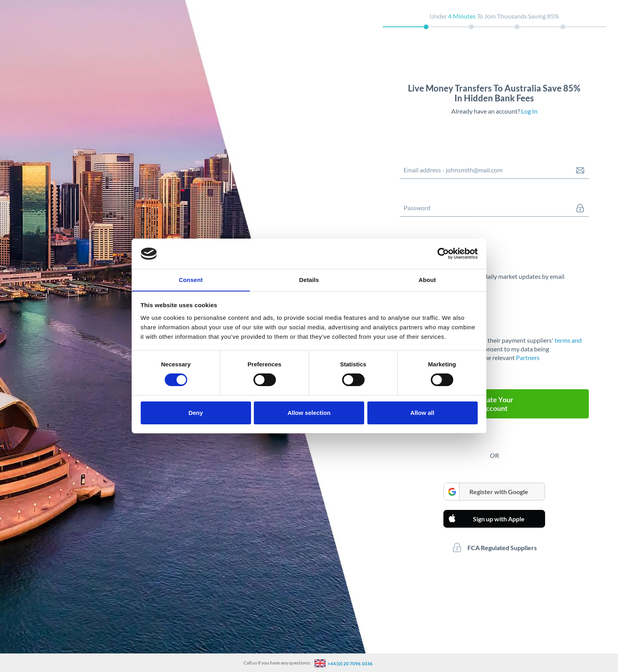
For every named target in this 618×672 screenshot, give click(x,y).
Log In (529, 111)
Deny (196, 413)
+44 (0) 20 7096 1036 (350, 664)
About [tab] (427, 279)
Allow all (422, 413)
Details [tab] (309, 279)
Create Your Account (494, 404)
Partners (528, 357)
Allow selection (309, 413)
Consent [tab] (191, 279)
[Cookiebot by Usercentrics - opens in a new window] (443, 254)
